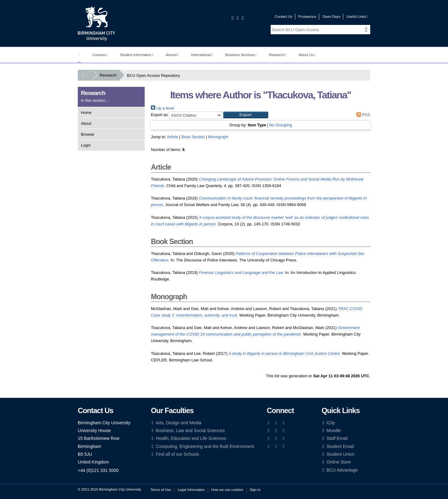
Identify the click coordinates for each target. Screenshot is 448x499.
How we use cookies (227, 490)
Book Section (193, 137)
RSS (362, 115)
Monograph (218, 137)
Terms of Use (161, 490)
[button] (246, 115)
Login (86, 145)
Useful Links (357, 16)
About (86, 123)
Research (278, 55)
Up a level (162, 108)
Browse (88, 134)
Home (86, 113)
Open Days (331, 16)
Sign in (255, 490)
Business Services (241, 55)
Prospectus (307, 16)
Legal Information (191, 490)
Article (173, 137)
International (202, 55)
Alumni (172, 55)
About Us (307, 55)
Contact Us (284, 16)
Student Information (137, 55)
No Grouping (281, 125)
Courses (100, 55)
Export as (159, 115)
